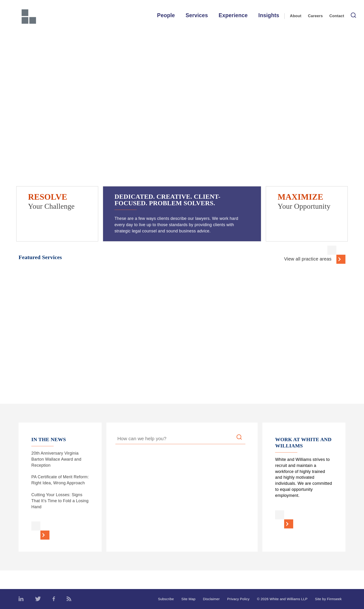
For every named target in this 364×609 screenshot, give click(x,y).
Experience (233, 15)
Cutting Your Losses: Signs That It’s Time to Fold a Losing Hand (60, 501)
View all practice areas (308, 259)
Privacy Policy (238, 599)
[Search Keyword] (180, 439)
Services (197, 15)
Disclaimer (211, 599)
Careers (315, 16)
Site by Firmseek (328, 599)
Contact (337, 16)
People (166, 15)
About (296, 16)
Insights (269, 15)
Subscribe (166, 599)
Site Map (188, 599)
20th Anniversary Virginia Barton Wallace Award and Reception (56, 459)
